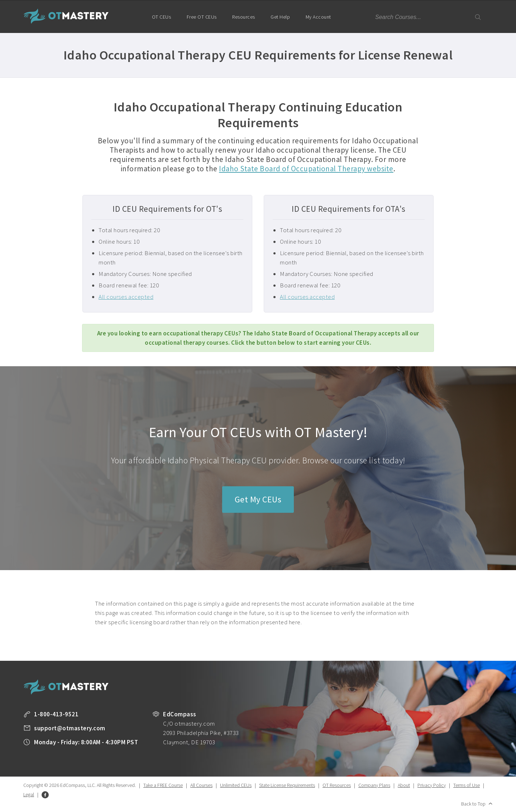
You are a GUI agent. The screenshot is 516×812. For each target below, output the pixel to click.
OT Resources (337, 785)
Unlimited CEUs (236, 785)
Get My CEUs (258, 499)
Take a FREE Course (163, 785)
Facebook (45, 795)
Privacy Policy (432, 785)
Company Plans (374, 785)
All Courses (201, 785)
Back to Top (473, 804)
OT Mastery (66, 16)
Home (133, 16)
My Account (321, 23)
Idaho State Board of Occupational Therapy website (306, 169)
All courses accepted (126, 297)
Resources (244, 17)
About (404, 785)
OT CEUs (162, 17)
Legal (29, 794)
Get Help (280, 17)
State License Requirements (287, 785)
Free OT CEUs (202, 17)
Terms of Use (467, 785)
